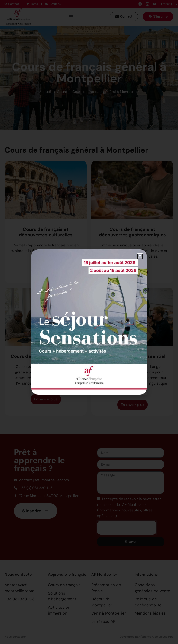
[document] (89, 322)
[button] (140, 256)
